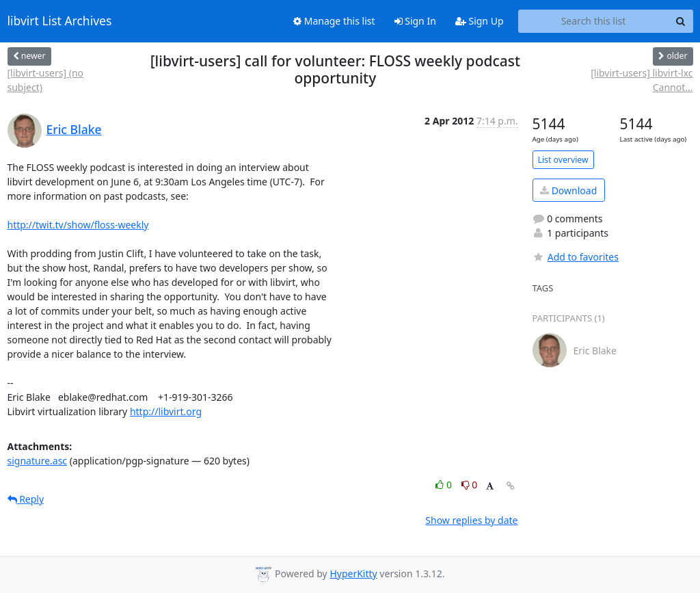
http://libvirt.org (166, 411)
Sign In (415, 21)
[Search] (681, 21)
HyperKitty (353, 574)
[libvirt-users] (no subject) (46, 80)
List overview (563, 160)
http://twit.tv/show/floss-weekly (78, 225)
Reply (26, 499)
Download (568, 190)
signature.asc (38, 461)
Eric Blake (74, 129)
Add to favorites (576, 257)
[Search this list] (594, 21)
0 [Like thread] (445, 485)
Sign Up (480, 21)
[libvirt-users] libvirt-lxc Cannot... (642, 80)
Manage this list (334, 21)
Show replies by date (471, 520)
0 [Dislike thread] (470, 485)
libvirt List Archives (60, 21)
